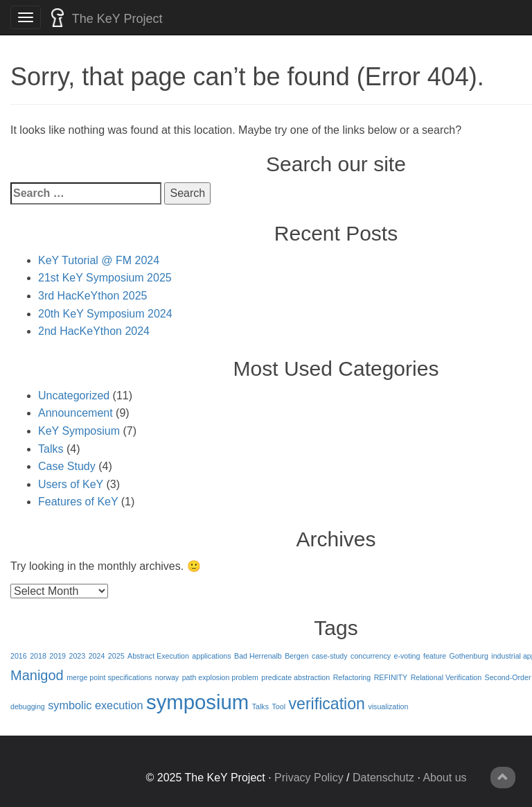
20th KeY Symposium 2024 (105, 314)
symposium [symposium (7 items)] (197, 702)
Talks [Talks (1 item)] (260, 706)
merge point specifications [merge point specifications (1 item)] (109, 677)
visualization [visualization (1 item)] (388, 706)
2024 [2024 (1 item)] (97, 656)
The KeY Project (107, 18)
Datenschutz (383, 778)
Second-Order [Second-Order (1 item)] (508, 677)
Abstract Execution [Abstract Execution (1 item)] (158, 656)
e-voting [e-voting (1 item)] (407, 656)
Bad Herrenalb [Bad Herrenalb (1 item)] (258, 656)
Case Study (67, 466)
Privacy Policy (309, 778)
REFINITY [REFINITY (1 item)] (391, 677)
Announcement (76, 413)
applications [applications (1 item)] (211, 656)
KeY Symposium (79, 431)
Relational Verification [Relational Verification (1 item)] (446, 677)
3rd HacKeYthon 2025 (92, 296)
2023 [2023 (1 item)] (78, 656)
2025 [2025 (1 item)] (116, 656)
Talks (51, 449)
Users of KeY (71, 484)
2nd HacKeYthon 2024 (94, 331)
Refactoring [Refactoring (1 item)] (352, 677)
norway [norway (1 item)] (167, 677)
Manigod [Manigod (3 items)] (37, 675)
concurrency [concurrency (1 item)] (371, 656)
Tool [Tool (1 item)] (278, 706)
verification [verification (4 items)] (327, 704)
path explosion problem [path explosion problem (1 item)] (220, 677)
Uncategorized (74, 396)
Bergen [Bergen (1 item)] (296, 656)
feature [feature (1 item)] (435, 656)
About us (444, 778)
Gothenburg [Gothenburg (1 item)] (469, 656)
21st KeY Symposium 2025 (105, 278)
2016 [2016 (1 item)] (19, 656)
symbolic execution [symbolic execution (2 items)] (95, 705)
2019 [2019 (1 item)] (57, 656)
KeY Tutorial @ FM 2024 (99, 260)
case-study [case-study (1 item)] (330, 656)
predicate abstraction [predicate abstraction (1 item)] (295, 677)
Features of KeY (78, 502)
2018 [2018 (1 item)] (38, 656)
